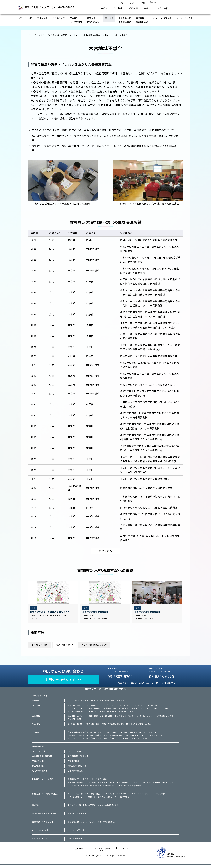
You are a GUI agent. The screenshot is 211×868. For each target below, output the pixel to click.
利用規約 (126, 852)
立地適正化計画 (97, 702)
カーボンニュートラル (77, 710)
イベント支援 (86, 800)
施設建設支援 (38, 749)
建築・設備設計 (106, 718)
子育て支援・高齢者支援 (97, 785)
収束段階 (36, 726)
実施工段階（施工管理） (78, 768)
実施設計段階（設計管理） (79, 759)
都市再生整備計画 (75, 713)
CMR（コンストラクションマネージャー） (148, 737)
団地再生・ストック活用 (43, 781)
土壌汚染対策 (120, 718)
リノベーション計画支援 (140, 785)
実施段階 (36, 718)
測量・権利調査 (95, 710)
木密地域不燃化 (89, 808)
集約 (105, 781)
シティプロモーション (126, 797)
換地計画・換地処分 (76, 726)
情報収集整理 (96, 788)
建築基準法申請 (134, 788)
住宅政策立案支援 (40, 773)
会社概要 (79, 852)
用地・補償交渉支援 (133, 734)
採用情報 (133, 8)
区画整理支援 (117, 734)
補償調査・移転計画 (112, 710)
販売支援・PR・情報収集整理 (45, 797)
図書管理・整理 (74, 721)
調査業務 (120, 702)
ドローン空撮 (73, 800)
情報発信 (156, 785)
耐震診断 (71, 817)
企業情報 (118, 8)
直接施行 (151, 718)
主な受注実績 (162, 8)
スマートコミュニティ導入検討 (146, 707)
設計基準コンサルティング (115, 788)
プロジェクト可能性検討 (78, 702)
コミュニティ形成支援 (119, 785)
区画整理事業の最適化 (166, 718)
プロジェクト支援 (40, 697)
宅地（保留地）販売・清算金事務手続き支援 (109, 737)
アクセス (122, 3)
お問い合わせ (183, 7)
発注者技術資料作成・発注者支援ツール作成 (109, 741)
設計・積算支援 (150, 734)
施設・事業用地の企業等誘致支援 (110, 726)
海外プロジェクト (40, 842)
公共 (34, 608)
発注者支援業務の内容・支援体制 (82, 734)
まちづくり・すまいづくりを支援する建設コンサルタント (55, 35)
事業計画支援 (104, 734)
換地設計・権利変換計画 (133, 710)
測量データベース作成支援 (118, 800)
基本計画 (71, 707)
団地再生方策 (168, 785)
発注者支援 (37, 734)
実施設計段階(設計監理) (42, 759)
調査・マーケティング (105, 797)
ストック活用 (96, 781)
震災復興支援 (73, 825)
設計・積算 (93, 718)
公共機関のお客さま (93, 35)
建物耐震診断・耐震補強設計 (45, 817)
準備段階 (36, 702)
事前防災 (36, 808)
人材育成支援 (147, 741)
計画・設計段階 (39, 754)
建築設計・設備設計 (163, 710)
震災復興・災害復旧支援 (43, 825)
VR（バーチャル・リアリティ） (117, 707)
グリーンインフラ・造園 (95, 713)
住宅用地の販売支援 (135, 726)
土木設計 (149, 710)
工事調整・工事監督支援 (78, 737)
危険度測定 (82, 817)
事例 (146, 8)
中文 (143, 3)
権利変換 (90, 726)
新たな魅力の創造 (75, 785)
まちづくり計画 (40, 646)
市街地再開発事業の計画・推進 (120, 713)
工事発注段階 (38, 764)
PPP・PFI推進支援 (40, 833)
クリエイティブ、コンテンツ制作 (152, 797)
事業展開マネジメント (77, 718)
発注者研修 (135, 741)
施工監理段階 (38, 768)
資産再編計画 (73, 781)
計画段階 (36, 707)
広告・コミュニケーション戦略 (81, 797)
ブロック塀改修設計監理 (96, 646)
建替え (85, 781)
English (133, 3)
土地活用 (149, 726)
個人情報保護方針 (103, 852)
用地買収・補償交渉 (136, 718)
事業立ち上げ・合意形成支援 (89, 707)
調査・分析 (110, 702)
